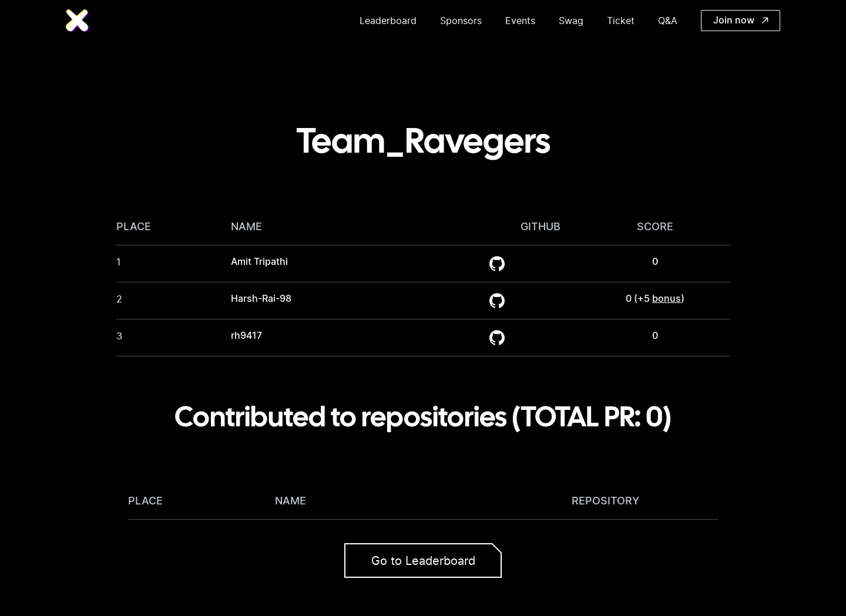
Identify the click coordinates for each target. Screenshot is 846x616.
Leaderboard (388, 21)
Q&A (668, 21)
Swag (571, 21)
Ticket (621, 21)
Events (520, 21)
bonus (667, 299)
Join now (741, 21)
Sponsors (461, 21)
